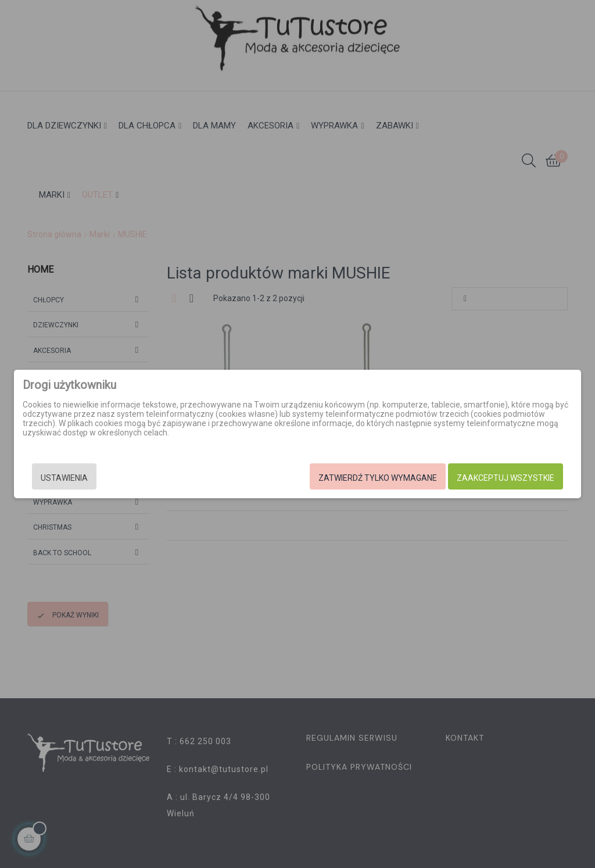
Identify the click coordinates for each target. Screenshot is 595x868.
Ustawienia (64, 478)
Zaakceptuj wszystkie (506, 478)
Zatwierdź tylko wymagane (378, 478)
